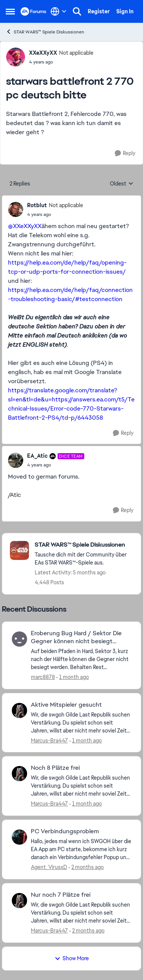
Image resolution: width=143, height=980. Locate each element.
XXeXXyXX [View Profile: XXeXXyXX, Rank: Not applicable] (43, 53)
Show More (72, 958)
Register (99, 11)
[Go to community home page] (34, 11)
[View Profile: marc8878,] (19, 639)
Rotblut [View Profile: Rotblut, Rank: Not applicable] (37, 205)
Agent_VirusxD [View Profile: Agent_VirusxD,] (49, 867)
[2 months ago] (86, 867)
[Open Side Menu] (10, 11)
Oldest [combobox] (122, 184)
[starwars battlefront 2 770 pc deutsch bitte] (55, 214)
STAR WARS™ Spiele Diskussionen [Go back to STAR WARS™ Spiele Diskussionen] (45, 32)
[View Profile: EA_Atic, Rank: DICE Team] (16, 460)
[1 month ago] (73, 677)
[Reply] (125, 153)
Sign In (125, 11)
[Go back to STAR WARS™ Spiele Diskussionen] (84, 545)
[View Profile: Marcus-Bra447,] (19, 710)
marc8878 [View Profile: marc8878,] (43, 677)
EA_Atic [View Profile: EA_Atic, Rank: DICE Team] (37, 456)
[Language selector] (59, 11)
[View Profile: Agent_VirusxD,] (19, 837)
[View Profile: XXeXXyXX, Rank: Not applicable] (16, 57)
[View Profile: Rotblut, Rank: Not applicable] (16, 209)
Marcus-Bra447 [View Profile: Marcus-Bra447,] (49, 740)
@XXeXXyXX (25, 226)
